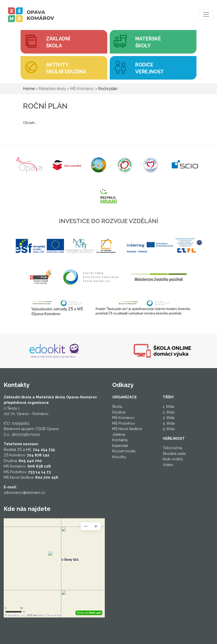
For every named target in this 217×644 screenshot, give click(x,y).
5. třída (169, 429)
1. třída (168, 407)
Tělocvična (172, 448)
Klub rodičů (173, 459)
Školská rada (174, 454)
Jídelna (119, 435)
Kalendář (120, 446)
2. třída (169, 412)
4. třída (169, 423)
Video (168, 465)
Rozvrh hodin (124, 451)
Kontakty (120, 440)
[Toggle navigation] (206, 14)
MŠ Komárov (123, 418)
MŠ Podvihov (124, 423)
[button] (153, 42)
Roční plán (108, 89)
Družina (119, 412)
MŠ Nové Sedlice (127, 429)
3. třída (169, 418)
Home (29, 89)
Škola (117, 407)
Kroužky (119, 457)
